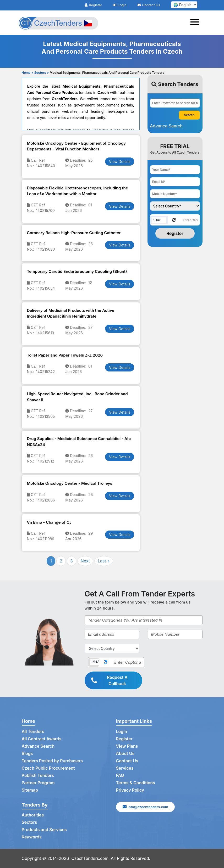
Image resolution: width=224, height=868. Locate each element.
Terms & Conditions (136, 783)
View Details (120, 162)
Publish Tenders (38, 776)
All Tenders (33, 732)
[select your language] (184, 5)
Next (85, 561)
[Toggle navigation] (196, 23)
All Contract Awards (42, 739)
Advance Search (38, 746)
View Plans (127, 746)
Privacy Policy (130, 790)
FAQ (120, 776)
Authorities (33, 815)
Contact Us (149, 5)
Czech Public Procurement (49, 768)
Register (93, 5)
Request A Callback (110, 680)
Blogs (27, 754)
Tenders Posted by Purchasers (53, 761)
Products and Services (45, 830)
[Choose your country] (175, 206)
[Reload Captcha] (174, 220)
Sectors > (42, 73)
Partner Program (38, 783)
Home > (28, 73)
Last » (104, 561)
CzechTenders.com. (91, 858)
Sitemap (30, 790)
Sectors (30, 822)
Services (125, 768)
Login (120, 5)
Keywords (32, 837)
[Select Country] (112, 648)
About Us (125, 754)
